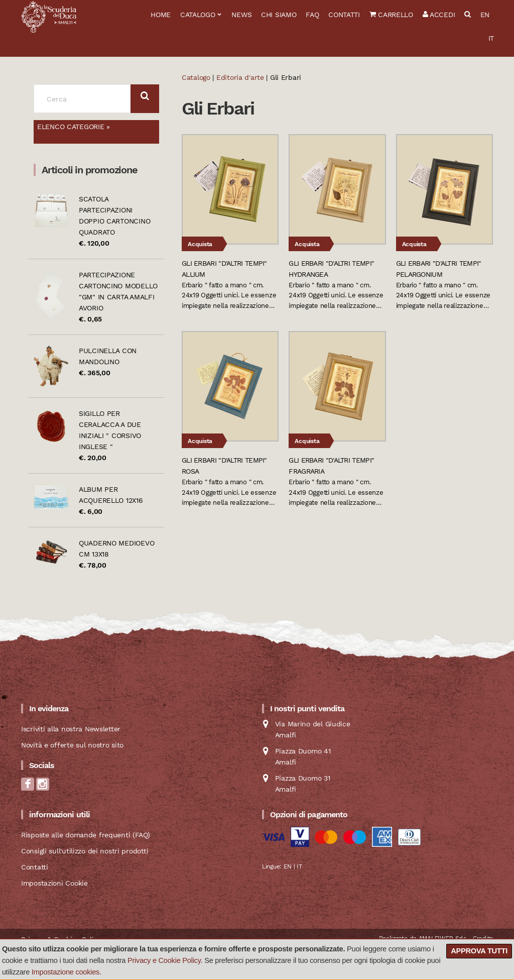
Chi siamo (279, 15)
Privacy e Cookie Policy (164, 960)
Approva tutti (479, 951)
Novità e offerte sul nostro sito (72, 745)
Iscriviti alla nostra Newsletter (71, 729)
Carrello (391, 15)
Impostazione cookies (66, 972)
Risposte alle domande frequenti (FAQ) (86, 835)
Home (161, 15)
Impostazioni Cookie (54, 883)
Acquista (200, 244)
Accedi (439, 15)
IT (491, 38)
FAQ (312, 15)
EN (485, 15)
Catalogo (198, 15)
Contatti (344, 15)
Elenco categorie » (74, 127)
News (241, 15)
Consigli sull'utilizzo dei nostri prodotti (85, 851)
